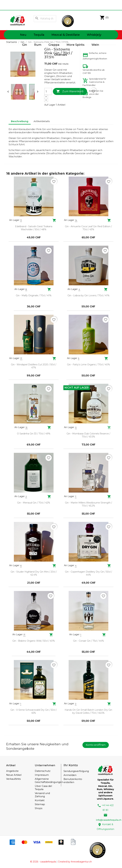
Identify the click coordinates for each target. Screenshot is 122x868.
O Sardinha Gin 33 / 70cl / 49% (34, 434)
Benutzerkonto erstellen (73, 781)
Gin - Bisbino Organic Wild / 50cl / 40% (34, 641)
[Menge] (48, 91)
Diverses (61, 55)
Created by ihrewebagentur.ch (75, 862)
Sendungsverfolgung (76, 771)
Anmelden (70, 775)
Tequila (39, 35)
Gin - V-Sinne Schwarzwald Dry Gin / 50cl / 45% (34, 711)
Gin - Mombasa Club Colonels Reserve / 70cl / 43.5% (88, 435)
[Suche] (45, 19)
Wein (95, 45)
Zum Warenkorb (70, 91)
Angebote (12, 771)
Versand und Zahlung (42, 795)
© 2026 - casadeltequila (43, 862)
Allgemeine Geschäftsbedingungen (49, 780)
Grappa (54, 45)
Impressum (42, 775)
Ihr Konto (71, 765)
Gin (25, 45)
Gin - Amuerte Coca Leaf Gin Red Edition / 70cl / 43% (88, 228)
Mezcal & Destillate (66, 35)
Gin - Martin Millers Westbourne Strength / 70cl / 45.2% (88, 504)
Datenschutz (43, 771)
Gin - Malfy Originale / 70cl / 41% (34, 295)
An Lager (14, 220)
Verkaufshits (13, 779)
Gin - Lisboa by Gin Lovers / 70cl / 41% (88, 295)
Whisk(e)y (94, 35)
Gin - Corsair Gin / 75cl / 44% (88, 641)
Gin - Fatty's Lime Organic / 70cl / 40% (88, 365)
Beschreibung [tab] (20, 121)
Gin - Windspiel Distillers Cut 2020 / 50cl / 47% (34, 366)
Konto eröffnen (96, 745)
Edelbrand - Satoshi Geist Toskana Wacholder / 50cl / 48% (34, 228)
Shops (39, 808)
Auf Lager (50, 105)
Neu (23, 35)
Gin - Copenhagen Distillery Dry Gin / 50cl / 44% (88, 573)
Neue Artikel (14, 775)
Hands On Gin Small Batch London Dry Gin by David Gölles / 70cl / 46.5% (88, 711)
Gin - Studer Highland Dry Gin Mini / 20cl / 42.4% (34, 573)
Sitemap (40, 804)
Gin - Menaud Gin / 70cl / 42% (34, 503)
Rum (38, 45)
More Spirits (75, 45)
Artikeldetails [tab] (42, 121)
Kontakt (40, 800)
